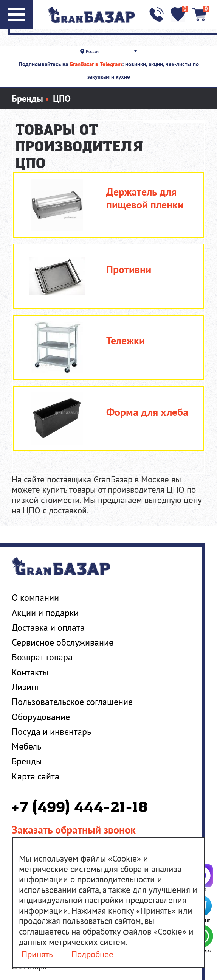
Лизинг (26, 687)
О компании (35, 597)
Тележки (126, 341)
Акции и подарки (45, 613)
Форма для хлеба (147, 412)
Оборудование (41, 717)
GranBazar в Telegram (96, 64)
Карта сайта (36, 776)
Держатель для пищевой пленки (145, 198)
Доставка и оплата (48, 627)
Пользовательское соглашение (72, 702)
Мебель (26, 746)
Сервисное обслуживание (63, 642)
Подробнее (92, 954)
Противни (129, 270)
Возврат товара (42, 657)
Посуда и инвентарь (51, 731)
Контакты (30, 672)
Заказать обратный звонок (74, 830)
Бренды (27, 761)
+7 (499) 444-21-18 (80, 808)
